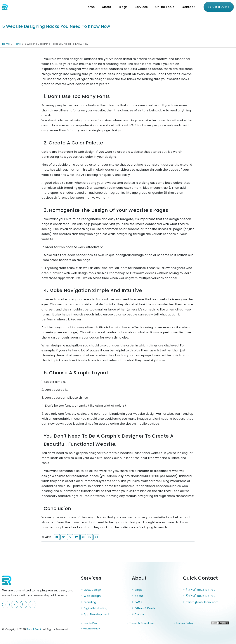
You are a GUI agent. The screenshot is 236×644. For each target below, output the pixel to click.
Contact (188, 7)
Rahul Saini (34, 630)
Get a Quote (219, 7)
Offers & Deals (145, 609)
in (24, 605)
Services (141, 7)
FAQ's (139, 603)
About (107, 7)
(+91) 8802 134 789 (201, 590)
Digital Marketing (96, 609)
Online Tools (165, 7)
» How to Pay (89, 625)
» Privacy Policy (155, 625)
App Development (98, 616)
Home (90, 7)
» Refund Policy (186, 625)
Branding (90, 603)
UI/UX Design (93, 590)
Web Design (93, 596)
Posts (17, 44)
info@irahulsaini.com (203, 603)
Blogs (123, 7)
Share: (46, 537)
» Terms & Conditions (120, 627)
